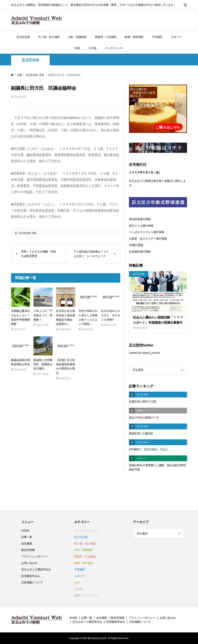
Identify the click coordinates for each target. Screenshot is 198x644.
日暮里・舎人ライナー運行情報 (148, 239)
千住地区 (157, 37)
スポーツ (176, 37)
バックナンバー (114, 48)
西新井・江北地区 (106, 37)
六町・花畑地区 (77, 37)
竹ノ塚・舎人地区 (49, 37)
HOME (25, 531)
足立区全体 (23, 37)
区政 (77, 48)
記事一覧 (27, 537)
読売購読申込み (31, 576)
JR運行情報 (136, 245)
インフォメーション (86, 531)
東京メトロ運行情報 (141, 226)
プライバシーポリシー (35, 556)
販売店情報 (28, 550)
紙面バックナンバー (86, 595)
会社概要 (27, 544)
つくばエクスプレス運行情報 (147, 232)
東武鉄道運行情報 (140, 219)
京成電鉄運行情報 (140, 252)
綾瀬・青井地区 (134, 37)
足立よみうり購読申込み (36, 569)
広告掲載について (32, 582)
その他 (92, 48)
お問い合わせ (29, 563)
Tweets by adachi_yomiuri (145, 353)
